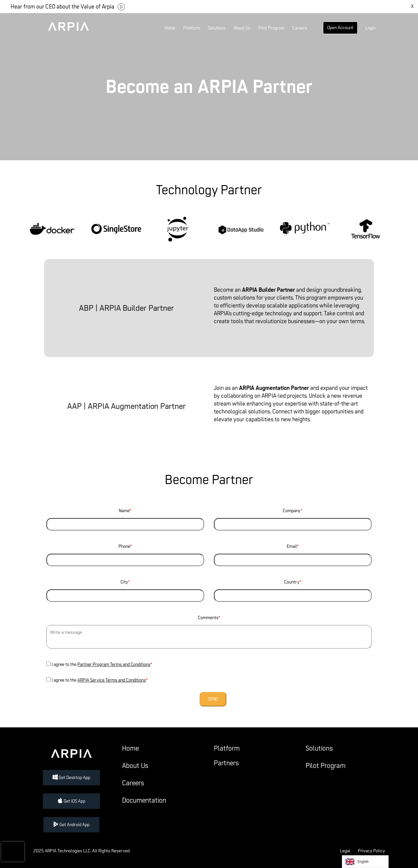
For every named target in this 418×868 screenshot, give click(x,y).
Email (293, 553)
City (125, 589)
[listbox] (365, 862)
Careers (300, 28)
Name (125, 517)
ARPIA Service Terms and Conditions (112, 680)
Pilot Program (271, 28)
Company (293, 517)
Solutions (217, 28)
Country (293, 589)
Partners (226, 763)
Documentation (144, 800)
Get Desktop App (71, 778)
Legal (345, 851)
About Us (242, 28)
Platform (192, 28)
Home (170, 28)
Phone (125, 553)
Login (370, 28)
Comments (209, 633)
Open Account (340, 28)
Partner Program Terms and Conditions (114, 664)
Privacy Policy (371, 851)
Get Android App (71, 825)
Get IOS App (71, 801)
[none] (365, 862)
